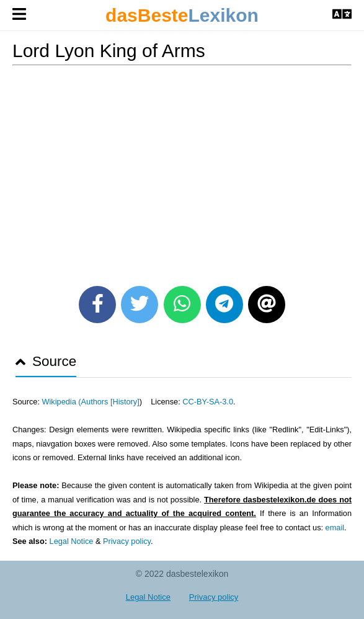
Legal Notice (72, 541)
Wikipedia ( (61, 402)
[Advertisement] (182, 171)
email (335, 528)
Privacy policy (127, 541)
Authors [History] (110, 402)
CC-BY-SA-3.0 (208, 402)
